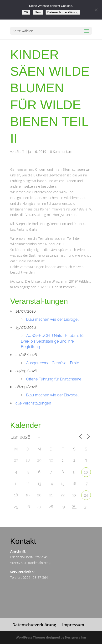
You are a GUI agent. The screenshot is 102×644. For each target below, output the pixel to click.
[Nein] (96, 10)
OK (26, 12)
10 (86, 472)
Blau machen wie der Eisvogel (52, 319)
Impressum (73, 625)
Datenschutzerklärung (34, 625)
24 (86, 495)
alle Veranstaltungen (33, 403)
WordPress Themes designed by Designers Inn (51, 637)
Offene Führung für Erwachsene (54, 379)
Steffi (20, 152)
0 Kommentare (61, 152)
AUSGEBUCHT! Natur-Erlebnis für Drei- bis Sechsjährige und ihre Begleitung (53, 341)
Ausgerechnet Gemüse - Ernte (53, 363)
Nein (38, 12)
